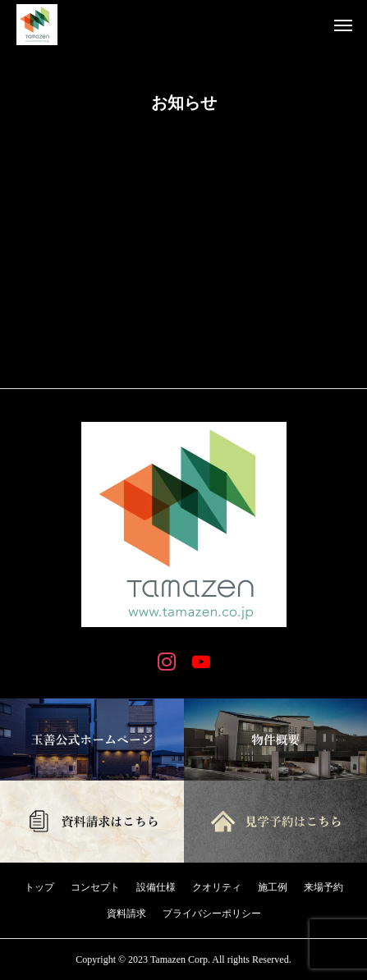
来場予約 (323, 887)
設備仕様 (156, 887)
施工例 (273, 887)
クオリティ (217, 887)
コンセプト (95, 887)
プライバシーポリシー (212, 914)
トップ (39, 887)
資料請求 (126, 914)
